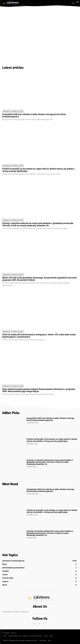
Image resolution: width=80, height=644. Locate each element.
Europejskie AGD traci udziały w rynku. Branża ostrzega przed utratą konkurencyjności (34, 115)
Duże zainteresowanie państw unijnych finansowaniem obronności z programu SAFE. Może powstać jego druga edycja (39, 390)
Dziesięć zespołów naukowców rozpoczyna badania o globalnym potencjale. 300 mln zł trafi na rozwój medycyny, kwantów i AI (38, 224)
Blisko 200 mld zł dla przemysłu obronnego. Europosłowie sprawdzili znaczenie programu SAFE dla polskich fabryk (39, 279)
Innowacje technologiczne (13, 111)
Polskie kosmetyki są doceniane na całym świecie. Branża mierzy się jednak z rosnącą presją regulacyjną (38, 170)
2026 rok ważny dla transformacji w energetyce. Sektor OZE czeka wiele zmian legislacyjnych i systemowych (39, 336)
